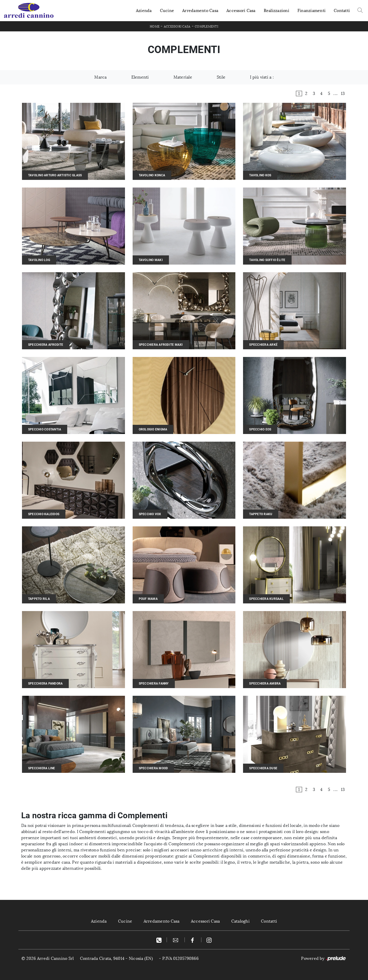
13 (343, 94)
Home (155, 27)
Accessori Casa (241, 11)
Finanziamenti (312, 11)
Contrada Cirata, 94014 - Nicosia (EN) (116, 958)
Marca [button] (100, 77)
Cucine (167, 11)
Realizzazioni (277, 11)
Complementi (206, 27)
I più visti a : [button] (262, 77)
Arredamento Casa (200, 11)
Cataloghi (240, 921)
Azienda (144, 11)
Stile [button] (221, 77)
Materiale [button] (183, 77)
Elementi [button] (140, 77)
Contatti (342, 11)
